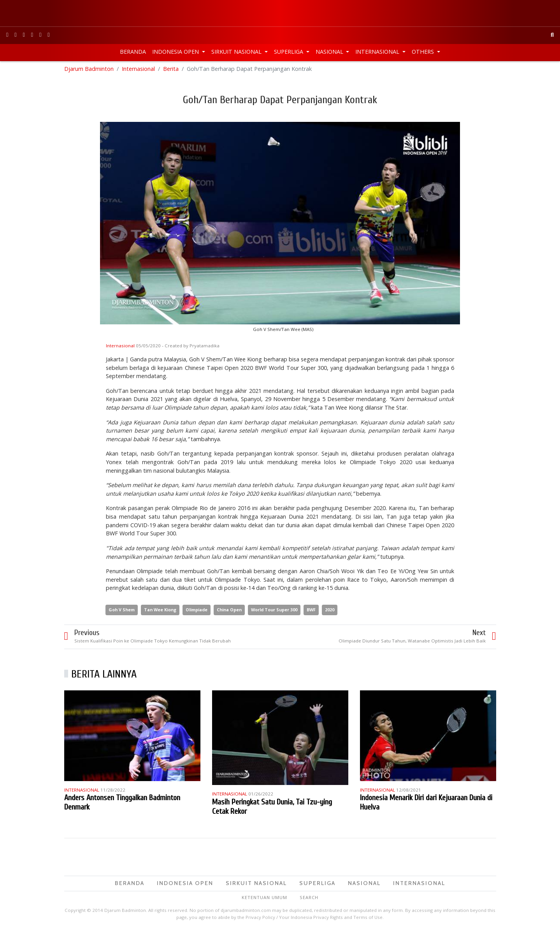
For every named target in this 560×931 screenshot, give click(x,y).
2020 (330, 611)
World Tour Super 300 (274, 611)
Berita (171, 70)
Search (309, 898)
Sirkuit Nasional (237, 52)
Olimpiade (197, 611)
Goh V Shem (122, 611)
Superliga (289, 52)
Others (424, 52)
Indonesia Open (176, 52)
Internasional (378, 52)
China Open (229, 611)
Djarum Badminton (89, 70)
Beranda (133, 52)
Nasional (330, 52)
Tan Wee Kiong (160, 611)
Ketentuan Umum (264, 898)
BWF (311, 611)
